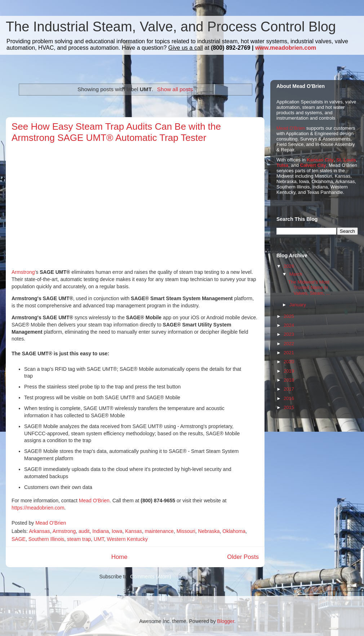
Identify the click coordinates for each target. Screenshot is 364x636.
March (296, 274)
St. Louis (346, 160)
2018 (289, 380)
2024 (289, 325)
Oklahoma (234, 531)
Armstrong (64, 531)
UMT (99, 539)
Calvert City (313, 165)
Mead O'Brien (94, 501)
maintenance (159, 531)
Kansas (134, 531)
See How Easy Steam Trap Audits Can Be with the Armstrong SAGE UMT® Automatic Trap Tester (116, 132)
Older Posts (243, 557)
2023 (289, 334)
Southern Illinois (46, 539)
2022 (289, 344)
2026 (289, 266)
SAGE (19, 539)
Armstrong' (24, 272)
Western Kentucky (127, 539)
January (298, 305)
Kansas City (320, 160)
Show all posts (175, 89)
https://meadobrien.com (38, 508)
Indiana (101, 531)
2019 (289, 371)
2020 (289, 362)
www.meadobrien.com (286, 48)
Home (119, 557)
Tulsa (282, 165)
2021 (289, 353)
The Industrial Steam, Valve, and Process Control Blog (171, 27)
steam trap (79, 539)
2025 (289, 316)
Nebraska (209, 531)
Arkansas (39, 531)
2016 (289, 398)
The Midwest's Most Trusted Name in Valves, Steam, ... (309, 288)
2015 (289, 407)
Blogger (225, 621)
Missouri (186, 531)
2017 (289, 389)
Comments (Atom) (151, 577)
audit (84, 531)
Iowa (117, 531)
